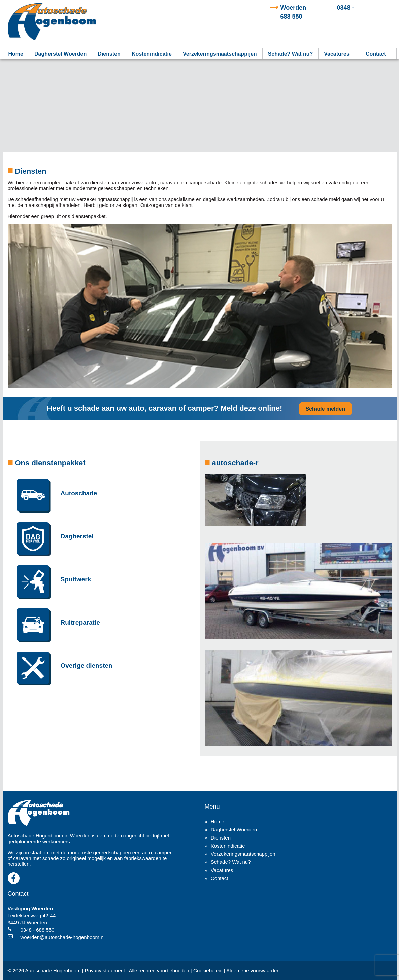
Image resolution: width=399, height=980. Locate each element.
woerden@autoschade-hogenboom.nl (63, 937)
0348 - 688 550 (38, 930)
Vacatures (337, 54)
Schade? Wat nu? (291, 54)
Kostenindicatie (152, 54)
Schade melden (325, 409)
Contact (376, 54)
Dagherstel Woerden (60, 54)
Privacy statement (105, 970)
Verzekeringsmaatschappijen (220, 54)
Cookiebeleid (208, 970)
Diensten (109, 54)
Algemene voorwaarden (253, 970)
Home (16, 54)
